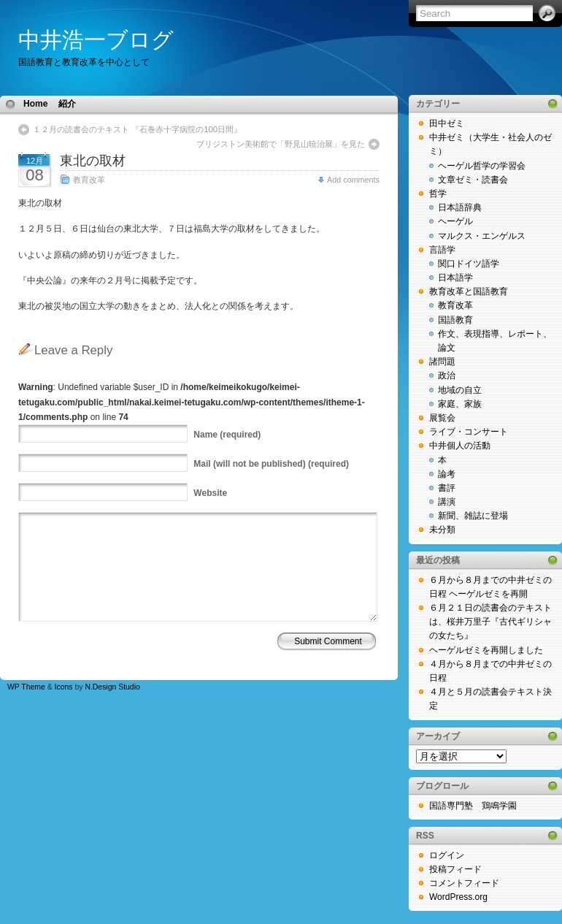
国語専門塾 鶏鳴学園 (473, 806)
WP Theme (26, 687)
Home (35, 104)
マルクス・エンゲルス (482, 236)
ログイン (447, 855)
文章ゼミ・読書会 (473, 180)
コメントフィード (464, 883)
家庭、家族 (460, 404)
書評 (447, 488)
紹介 (67, 104)
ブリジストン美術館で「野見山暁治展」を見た (281, 144)
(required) (227, 435)
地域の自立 (460, 390)
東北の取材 (93, 161)
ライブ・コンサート (469, 432)
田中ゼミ (447, 123)
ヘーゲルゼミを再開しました (486, 650)
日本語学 (455, 278)
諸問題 (442, 362)
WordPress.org (458, 897)
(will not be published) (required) (271, 464)
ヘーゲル (455, 221)
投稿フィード (455, 869)
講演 (447, 502)
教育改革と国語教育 (469, 291)
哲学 (438, 194)
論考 (447, 474)
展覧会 (442, 418)
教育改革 (89, 180)
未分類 (442, 530)
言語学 (442, 250)
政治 (447, 375)
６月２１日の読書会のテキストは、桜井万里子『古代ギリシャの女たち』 (490, 622)
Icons (64, 687)
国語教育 (455, 320)
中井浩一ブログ (96, 40)
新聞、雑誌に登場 (473, 516)
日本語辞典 (460, 207)
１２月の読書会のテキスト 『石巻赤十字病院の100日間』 (137, 129)
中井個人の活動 (460, 446)
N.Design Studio (112, 687)
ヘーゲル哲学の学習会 (482, 166)
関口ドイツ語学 (469, 264)
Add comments (353, 180)
